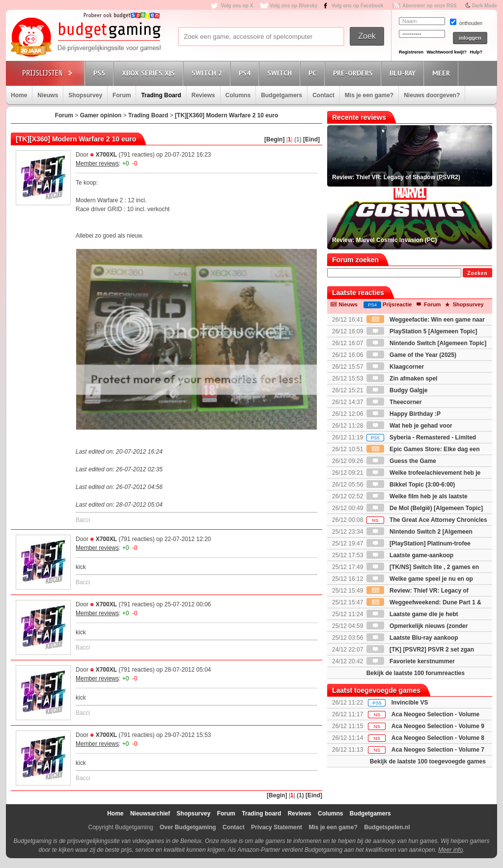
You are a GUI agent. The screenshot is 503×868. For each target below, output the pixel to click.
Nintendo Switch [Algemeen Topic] (426, 343)
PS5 (101, 73)
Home (19, 95)
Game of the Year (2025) (411, 355)
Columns (238, 95)
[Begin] (274, 139)
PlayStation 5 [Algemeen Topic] (422, 331)
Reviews (203, 95)
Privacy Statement (277, 827)
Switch (281, 73)
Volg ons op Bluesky (294, 6)
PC (314, 73)
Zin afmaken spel (402, 379)
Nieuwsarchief (150, 814)
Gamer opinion (101, 115)
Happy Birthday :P (404, 414)
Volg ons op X (237, 6)
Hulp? (476, 52)
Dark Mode (485, 6)
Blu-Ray (404, 73)
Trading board (261, 814)
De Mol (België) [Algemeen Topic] (425, 508)
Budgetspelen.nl (387, 827)
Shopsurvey (85, 95)
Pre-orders (354, 73)
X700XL (106, 155)
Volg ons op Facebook (358, 6)
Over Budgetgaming (188, 827)
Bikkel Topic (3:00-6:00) (411, 485)
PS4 (246, 73)
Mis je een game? (369, 95)
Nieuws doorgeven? (432, 95)
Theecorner (394, 402)
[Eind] (311, 139)
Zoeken (477, 273)
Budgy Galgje (397, 390)
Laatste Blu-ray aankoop (412, 638)
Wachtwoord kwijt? (447, 52)
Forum (122, 95)
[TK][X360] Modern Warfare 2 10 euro (226, 115)
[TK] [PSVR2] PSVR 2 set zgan (420, 650)
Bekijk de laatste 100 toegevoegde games (428, 761)
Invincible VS (410, 703)
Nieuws (48, 95)
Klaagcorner (395, 367)
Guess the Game (401, 461)
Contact (323, 95)
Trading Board (161, 95)
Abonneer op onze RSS (430, 6)
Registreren (411, 52)
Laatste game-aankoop (410, 555)
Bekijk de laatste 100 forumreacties (416, 673)
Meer (443, 73)
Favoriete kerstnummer (411, 661)
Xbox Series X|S (150, 73)
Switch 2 (208, 73)
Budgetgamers (281, 95)
